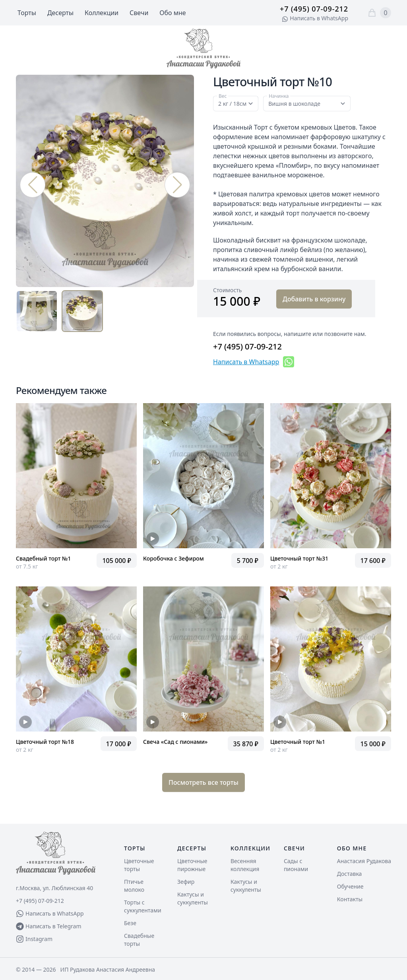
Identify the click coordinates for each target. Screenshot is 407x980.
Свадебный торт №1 (43, 558)
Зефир (186, 882)
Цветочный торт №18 (45, 742)
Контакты (350, 899)
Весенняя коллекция (245, 865)
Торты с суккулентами (143, 906)
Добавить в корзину (314, 299)
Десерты (60, 13)
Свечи (139, 13)
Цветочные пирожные (192, 865)
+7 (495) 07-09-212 (314, 9)
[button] (177, 185)
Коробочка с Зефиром (173, 558)
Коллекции (102, 13)
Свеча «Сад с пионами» (175, 742)
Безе (130, 923)
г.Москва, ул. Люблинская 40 (54, 888)
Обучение (350, 886)
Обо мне (172, 13)
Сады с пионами (296, 865)
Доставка (350, 874)
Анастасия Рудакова (364, 861)
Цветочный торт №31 (299, 558)
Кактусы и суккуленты (193, 898)
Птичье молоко (134, 886)
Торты (27, 13)
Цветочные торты (139, 865)
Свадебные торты (139, 940)
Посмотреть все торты (203, 782)
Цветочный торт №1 (298, 742)
